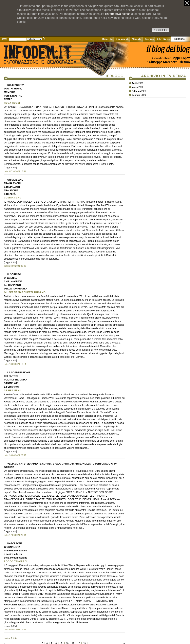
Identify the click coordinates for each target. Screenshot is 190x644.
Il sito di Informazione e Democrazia (46, 60)
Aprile (135, 83)
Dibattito (108, 39)
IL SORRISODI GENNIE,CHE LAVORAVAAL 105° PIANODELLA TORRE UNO (15, 282)
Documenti (122, 39)
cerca (4, 39)
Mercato (137, 39)
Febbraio (136, 91)
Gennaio (136, 95)
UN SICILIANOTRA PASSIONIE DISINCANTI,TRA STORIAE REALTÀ (14, 187)
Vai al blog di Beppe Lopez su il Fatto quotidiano (168, 51)
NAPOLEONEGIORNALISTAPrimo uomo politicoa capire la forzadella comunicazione (16, 551)
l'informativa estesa (118, 14)
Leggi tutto (10, 168)
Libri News (163, 39)
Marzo (135, 87)
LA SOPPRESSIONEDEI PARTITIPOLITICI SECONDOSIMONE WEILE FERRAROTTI (17, 380)
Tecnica (149, 39)
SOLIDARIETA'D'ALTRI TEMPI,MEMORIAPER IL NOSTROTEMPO (14, 92)
